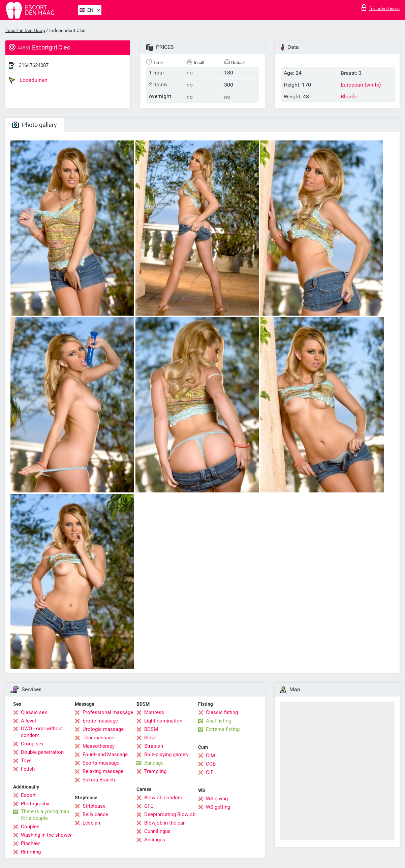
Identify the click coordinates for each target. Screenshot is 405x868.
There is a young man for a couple (45, 815)
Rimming (31, 852)
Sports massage (101, 763)
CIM (210, 756)
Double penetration (42, 752)
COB (211, 764)
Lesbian (91, 823)
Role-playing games (166, 754)
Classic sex (34, 712)
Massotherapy (99, 746)
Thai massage (98, 738)
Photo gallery (35, 125)
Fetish (28, 769)
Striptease (94, 806)
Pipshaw (30, 843)
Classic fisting (222, 712)
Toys (26, 761)
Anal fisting (219, 721)
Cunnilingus (157, 831)
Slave (150, 738)
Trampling (155, 771)
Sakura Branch (99, 780)
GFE (149, 806)
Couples (30, 827)
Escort (28, 795)
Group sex (32, 744)
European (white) (361, 85)
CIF (210, 772)
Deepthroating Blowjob (170, 814)
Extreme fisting (223, 729)
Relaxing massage (103, 771)
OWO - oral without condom (42, 732)
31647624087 (34, 65)
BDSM (151, 729)
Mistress (154, 712)
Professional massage (108, 712)
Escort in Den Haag (25, 30)
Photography (35, 804)
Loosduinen (28, 80)
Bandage (154, 763)
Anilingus (155, 840)
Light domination (163, 721)
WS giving (217, 799)
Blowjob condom (163, 798)
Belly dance (95, 814)
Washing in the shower (46, 835)
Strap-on (154, 746)
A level (28, 721)
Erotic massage (100, 721)
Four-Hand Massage (105, 754)
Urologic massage (103, 729)
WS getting (218, 807)
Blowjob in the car (164, 823)
